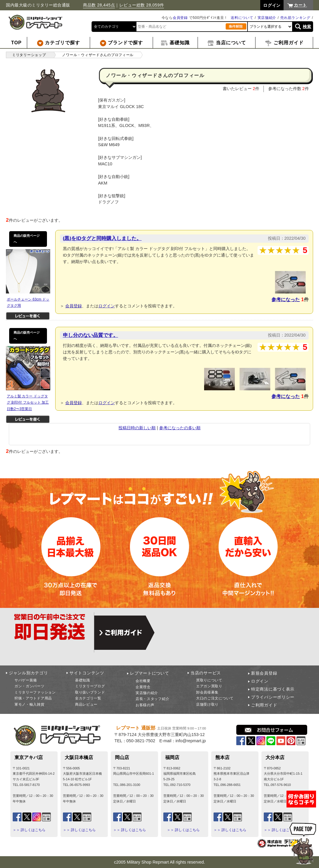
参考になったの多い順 (180, 428)
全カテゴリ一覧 (88, 698)
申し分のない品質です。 (91, 335)
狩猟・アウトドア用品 (33, 698)
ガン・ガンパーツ (30, 686)
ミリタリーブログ (90, 686)
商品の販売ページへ (27, 239)
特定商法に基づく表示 (273, 689)
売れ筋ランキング (295, 18)
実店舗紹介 (267, 18)
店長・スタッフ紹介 (152, 699)
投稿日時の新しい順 (137, 428)
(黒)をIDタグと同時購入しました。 (102, 238)
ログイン (107, 306)
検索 (307, 27)
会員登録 (180, 18)
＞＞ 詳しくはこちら (29, 830)
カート (300, 5)
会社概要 (143, 681)
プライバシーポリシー (273, 697)
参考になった (286, 300)
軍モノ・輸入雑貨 (30, 704)
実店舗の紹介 (147, 693)
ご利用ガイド (264, 705)
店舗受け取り (207, 704)
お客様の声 (145, 705)
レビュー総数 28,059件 (142, 5)
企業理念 (143, 687)
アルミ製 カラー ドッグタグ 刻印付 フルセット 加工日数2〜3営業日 (28, 403)
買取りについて (209, 680)
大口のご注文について (215, 698)
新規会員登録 (264, 673)
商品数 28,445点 (99, 5)
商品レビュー (86, 704)
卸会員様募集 (207, 692)
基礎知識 (83, 680)
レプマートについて (149, 673)
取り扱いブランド (90, 692)
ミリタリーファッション (35, 692)
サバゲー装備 (26, 680)
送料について (242, 18)
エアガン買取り (209, 686)
